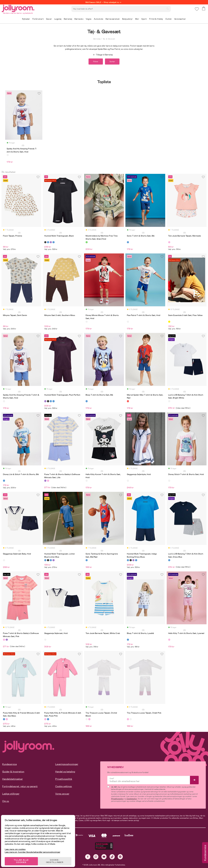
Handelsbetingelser (13, 780)
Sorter (114, 62)
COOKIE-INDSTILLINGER (57, 858)
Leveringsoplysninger (67, 765)
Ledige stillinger (11, 795)
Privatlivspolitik (64, 780)
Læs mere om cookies (17, 846)
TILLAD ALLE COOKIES (23, 858)
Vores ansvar (62, 795)
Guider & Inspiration (13, 772)
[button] (196, 11)
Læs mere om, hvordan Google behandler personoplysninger (34, 849)
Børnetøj (97, 39)
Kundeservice (9, 765)
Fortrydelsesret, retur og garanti (20, 787)
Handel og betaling (65, 772)
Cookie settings (64, 787)
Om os (6, 802)
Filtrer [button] (94, 62)
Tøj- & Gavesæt (109, 39)
